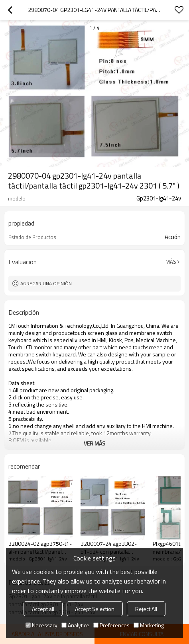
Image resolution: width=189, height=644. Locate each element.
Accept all (43, 609)
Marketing (149, 625)
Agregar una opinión (46, 283)
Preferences (111, 625)
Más (171, 262)
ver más (94, 443)
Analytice (75, 625)
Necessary (41, 625)
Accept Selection (95, 609)
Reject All (146, 609)
